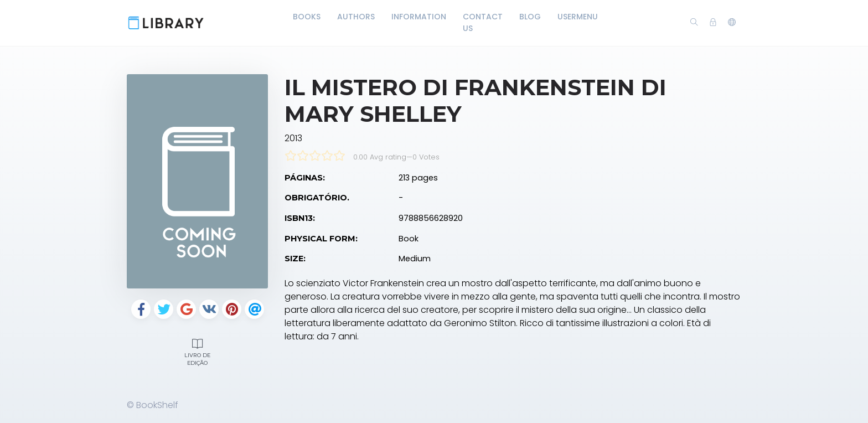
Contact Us (483, 22)
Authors (356, 17)
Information (419, 17)
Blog (530, 17)
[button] (732, 23)
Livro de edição (197, 351)
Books (307, 17)
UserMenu (578, 17)
